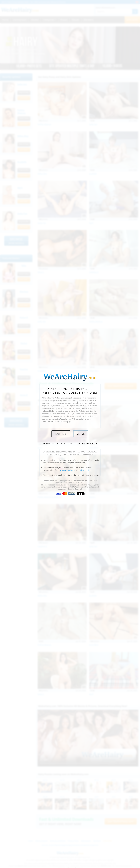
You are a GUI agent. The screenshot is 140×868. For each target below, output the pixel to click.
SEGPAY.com (75, 487)
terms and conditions (67, 470)
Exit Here (61, 434)
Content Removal (75, 489)
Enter (81, 434)
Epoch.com (54, 485)
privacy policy (85, 470)
